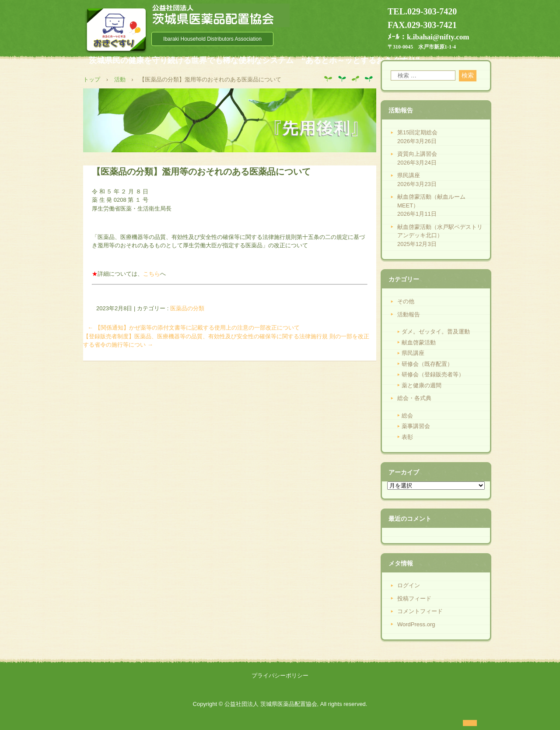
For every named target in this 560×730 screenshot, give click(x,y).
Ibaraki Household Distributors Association (212, 39)
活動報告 (409, 314)
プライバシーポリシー (280, 676)
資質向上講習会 (417, 154)
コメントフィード (420, 611)
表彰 (407, 437)
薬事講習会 (416, 426)
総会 (407, 416)
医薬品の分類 (187, 308)
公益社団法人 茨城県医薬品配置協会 (220, 15)
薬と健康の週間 (422, 385)
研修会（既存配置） (427, 364)
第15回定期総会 (417, 132)
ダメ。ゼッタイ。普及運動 (436, 332)
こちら (152, 274)
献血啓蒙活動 (419, 342)
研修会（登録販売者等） (433, 374)
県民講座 (409, 175)
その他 (406, 301)
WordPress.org (416, 624)
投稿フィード (414, 598)
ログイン (409, 585)
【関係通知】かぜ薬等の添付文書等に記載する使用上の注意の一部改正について (194, 328)
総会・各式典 (414, 398)
